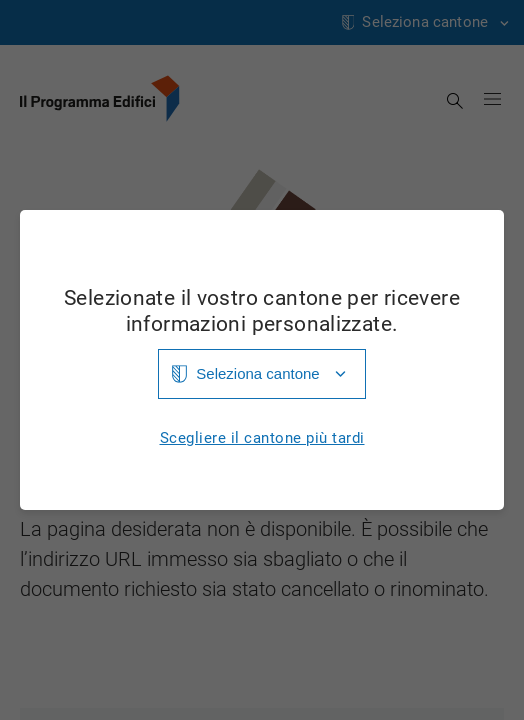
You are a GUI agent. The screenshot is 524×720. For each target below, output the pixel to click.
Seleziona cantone (257, 373)
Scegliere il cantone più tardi (262, 438)
